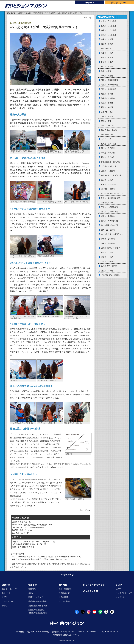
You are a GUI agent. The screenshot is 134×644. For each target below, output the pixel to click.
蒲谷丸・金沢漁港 (108, 148)
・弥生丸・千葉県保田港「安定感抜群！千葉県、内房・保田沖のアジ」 (39, 559)
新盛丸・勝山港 (107, 107)
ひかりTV (6, 606)
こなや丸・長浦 (107, 112)
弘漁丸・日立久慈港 (109, 26)
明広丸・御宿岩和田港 (110, 80)
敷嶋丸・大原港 (107, 57)
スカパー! (6, 593)
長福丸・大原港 (107, 62)
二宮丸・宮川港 (107, 180)
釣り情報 (63, 585)
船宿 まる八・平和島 (109, 130)
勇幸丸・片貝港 (107, 53)
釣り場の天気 (64, 593)
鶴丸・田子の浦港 (108, 230)
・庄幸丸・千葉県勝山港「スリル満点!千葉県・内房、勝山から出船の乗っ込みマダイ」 (46, 556)
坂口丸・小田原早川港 (110, 211)
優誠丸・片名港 (107, 257)
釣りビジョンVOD (9, 589)
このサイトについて (107, 631)
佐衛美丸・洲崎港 (108, 98)
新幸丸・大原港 (107, 66)
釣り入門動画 (64, 601)
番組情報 (32, 585)
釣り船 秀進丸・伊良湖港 (111, 248)
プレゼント (120, 597)
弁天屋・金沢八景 (108, 153)
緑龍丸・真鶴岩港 (108, 216)
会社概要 (20, 631)
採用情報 (56, 631)
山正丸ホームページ (20, 533)
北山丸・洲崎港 (107, 94)
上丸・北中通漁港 (108, 261)
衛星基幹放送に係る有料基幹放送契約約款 (37, 611)
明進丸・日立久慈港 (109, 30)
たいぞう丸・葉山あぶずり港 (112, 193)
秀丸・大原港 (106, 71)
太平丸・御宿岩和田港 (110, 85)
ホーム (90, 2)
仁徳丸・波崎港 (107, 44)
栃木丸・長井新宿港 (109, 184)
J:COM (5, 597)
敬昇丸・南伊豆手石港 (110, 221)
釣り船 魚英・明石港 (109, 266)
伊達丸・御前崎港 (108, 239)
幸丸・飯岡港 (106, 48)
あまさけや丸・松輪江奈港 (111, 175)
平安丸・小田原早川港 (110, 207)
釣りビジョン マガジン (16, 13)
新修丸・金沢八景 (108, 157)
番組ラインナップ (36, 597)
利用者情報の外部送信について (66, 635)
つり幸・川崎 (106, 139)
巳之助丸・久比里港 (109, 166)
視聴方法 (6, 585)
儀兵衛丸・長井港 (108, 189)
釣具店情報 (63, 597)
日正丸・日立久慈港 (109, 35)
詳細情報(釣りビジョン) (22, 530)
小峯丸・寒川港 (107, 116)
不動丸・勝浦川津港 (109, 89)
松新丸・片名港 (107, 252)
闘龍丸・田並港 (107, 271)
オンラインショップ (124, 593)
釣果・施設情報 (65, 589)
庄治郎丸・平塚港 (108, 202)
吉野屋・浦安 (106, 121)
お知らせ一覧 (43, 631)
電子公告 (31, 631)
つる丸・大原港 (107, 76)
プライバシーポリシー (86, 631)
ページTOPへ (67, 575)
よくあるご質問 (90, 591)
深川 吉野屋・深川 (108, 125)
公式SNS (119, 589)
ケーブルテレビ (8, 601)
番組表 (31, 593)
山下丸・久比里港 (108, 171)
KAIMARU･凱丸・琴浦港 (110, 275)
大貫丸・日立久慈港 (109, 21)
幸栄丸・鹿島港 (107, 39)
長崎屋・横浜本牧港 (109, 144)
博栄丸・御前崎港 (108, 243)
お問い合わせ (68, 631)
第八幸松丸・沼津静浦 (110, 225)
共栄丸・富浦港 (107, 103)
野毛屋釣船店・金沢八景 (110, 162)
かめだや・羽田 (107, 134)
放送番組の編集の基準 (37, 601)
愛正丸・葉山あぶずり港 (110, 198)
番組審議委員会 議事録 (38, 606)
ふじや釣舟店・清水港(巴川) (112, 234)
